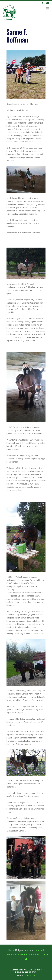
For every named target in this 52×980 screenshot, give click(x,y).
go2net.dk (31, 975)
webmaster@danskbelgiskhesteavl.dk (28, 954)
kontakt (40, 950)
